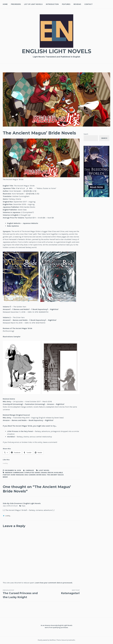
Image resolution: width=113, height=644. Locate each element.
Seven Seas (41, 475)
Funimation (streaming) (35, 404)
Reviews (77, 4)
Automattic (72, 640)
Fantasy (6, 475)
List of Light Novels (33, 4)
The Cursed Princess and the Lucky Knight (22, 594)
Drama (44, 473)
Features (66, 4)
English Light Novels (56, 51)
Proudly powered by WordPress (47, 640)
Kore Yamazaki (17, 475)
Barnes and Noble (21, 309)
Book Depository (40, 309)
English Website (14, 223)
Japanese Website (30, 223)
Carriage (30, 470)
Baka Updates (13, 226)
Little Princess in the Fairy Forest (20, 431)
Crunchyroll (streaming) (13, 404)
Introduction (52, 4)
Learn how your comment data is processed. (54, 583)
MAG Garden (30, 475)
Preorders (16, 4)
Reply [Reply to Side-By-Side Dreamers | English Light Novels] (23, 506)
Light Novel (44, 470)
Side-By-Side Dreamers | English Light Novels (22, 503)
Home (5, 4)
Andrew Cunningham (14, 473)
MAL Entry (7, 402)
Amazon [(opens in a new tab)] (6, 309)
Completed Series (32, 473)
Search (86, 134)
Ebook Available (55, 473)
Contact (88, 4)
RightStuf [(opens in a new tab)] (54, 309)
